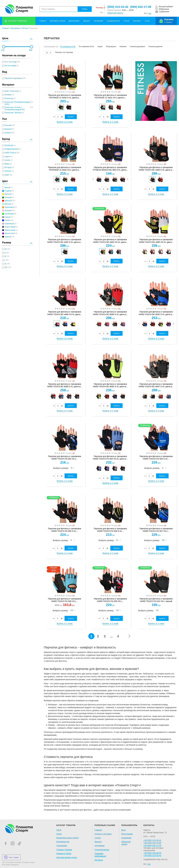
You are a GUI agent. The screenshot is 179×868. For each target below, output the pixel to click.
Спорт (59, 834)
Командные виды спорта (67, 838)
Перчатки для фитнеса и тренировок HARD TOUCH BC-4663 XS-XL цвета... (110, 241)
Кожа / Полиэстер (12, 91)
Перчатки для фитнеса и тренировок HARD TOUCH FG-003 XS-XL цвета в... (110, 458)
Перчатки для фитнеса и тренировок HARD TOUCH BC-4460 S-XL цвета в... (156, 169)
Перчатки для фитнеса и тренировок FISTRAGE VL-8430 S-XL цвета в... (65, 96)
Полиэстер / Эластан (13, 113)
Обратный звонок (115, 13)
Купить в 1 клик (65, 122)
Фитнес (25, 28)
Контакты (137, 21)
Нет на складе (10, 66)
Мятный (8, 204)
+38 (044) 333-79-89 (152, 843)
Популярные (111, 47)
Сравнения (126, 838)
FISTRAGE (9, 146)
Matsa (7, 164)
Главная (43, 21)
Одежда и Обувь (64, 854)
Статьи (126, 21)
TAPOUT (8, 171)
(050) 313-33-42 (118, 7)
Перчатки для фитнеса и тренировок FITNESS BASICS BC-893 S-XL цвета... (110, 169)
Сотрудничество (113, 21)
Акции (100, 47)
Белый (7, 188)
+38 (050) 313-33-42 (152, 840)
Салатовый (9, 214)
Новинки (123, 47)
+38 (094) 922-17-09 (152, 845)
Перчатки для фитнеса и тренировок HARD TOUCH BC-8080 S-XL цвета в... (110, 313)
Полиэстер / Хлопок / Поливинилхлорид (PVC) (15, 108)
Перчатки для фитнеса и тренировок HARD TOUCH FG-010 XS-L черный (156, 600)
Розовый (8, 211)
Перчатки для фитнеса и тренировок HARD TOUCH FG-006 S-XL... (110, 530)
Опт (102, 13)
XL (5, 264)
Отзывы (70, 92)
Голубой (8, 191)
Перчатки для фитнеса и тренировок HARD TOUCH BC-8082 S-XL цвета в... (156, 313)
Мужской (8, 129)
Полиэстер (9, 98)
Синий (7, 220)
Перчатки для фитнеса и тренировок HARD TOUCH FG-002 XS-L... (65, 458)
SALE (59, 830)
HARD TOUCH (10, 153)
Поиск (85, 9)
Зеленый (8, 197)
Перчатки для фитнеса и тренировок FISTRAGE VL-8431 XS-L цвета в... (110, 96)
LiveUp (7, 160)
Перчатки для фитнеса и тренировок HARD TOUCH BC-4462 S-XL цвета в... (65, 241)
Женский (8, 125)
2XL (6, 267)
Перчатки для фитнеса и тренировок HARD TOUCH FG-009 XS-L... (110, 600)
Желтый (8, 194)
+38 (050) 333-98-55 (152, 853)
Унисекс (8, 133)
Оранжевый (9, 207)
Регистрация (127, 834)
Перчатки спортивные (13, 78)
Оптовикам (98, 21)
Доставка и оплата (58, 21)
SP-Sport (8, 168)
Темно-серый (10, 227)
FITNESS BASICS (12, 149)
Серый (7, 217)
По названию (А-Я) (68, 47)
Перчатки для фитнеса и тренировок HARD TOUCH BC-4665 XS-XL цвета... (156, 241)
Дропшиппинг (74, 21)
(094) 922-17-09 (141, 7)
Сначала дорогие (155, 47)
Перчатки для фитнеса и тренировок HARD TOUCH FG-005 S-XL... (65, 530)
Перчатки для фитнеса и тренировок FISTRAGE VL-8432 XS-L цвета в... (65, 169)
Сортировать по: (51, 47)
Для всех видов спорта (67, 857)
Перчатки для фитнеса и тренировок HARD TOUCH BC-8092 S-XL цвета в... (110, 385)
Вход (124, 830)
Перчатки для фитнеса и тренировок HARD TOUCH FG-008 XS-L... (65, 600)
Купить (71, 117)
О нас (147, 21)
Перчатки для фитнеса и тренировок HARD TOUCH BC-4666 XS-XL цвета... (65, 313)
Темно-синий (10, 230)
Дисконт (87, 21)
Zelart (7, 175)
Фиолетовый (10, 233)
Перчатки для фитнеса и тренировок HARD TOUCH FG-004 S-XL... (156, 458)
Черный (8, 237)
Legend (7, 157)
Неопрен (8, 95)
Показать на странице (64, 52)
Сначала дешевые (137, 47)
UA (150, 13)
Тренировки (15, 28)
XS (6, 249)
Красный (8, 201)
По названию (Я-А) (87, 47)
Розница (100, 8)
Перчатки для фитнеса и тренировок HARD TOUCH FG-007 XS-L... (156, 530)
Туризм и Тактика (64, 850)
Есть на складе (11, 62)
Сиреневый (9, 224)
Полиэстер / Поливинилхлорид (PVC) (17, 103)
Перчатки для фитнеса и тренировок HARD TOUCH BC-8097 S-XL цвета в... (156, 385)
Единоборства (63, 842)
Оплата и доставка (103, 834)
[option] (61, 107)
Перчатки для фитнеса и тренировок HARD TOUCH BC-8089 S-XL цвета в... (65, 385)
